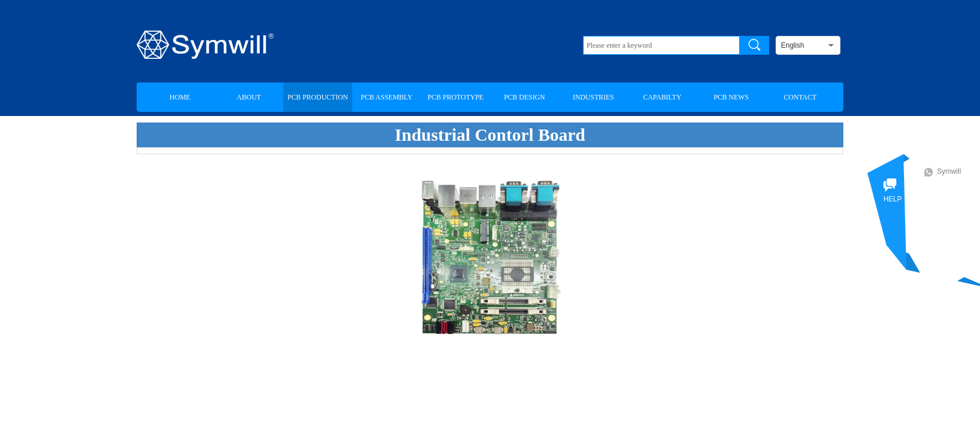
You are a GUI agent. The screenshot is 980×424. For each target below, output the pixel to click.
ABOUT (249, 97)
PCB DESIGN (525, 97)
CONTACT (800, 97)
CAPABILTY (662, 97)
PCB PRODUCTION (318, 97)
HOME (180, 97)
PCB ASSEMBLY (387, 97)
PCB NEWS (731, 97)
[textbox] (661, 45)
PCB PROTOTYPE (456, 97)
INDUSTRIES (593, 97)
